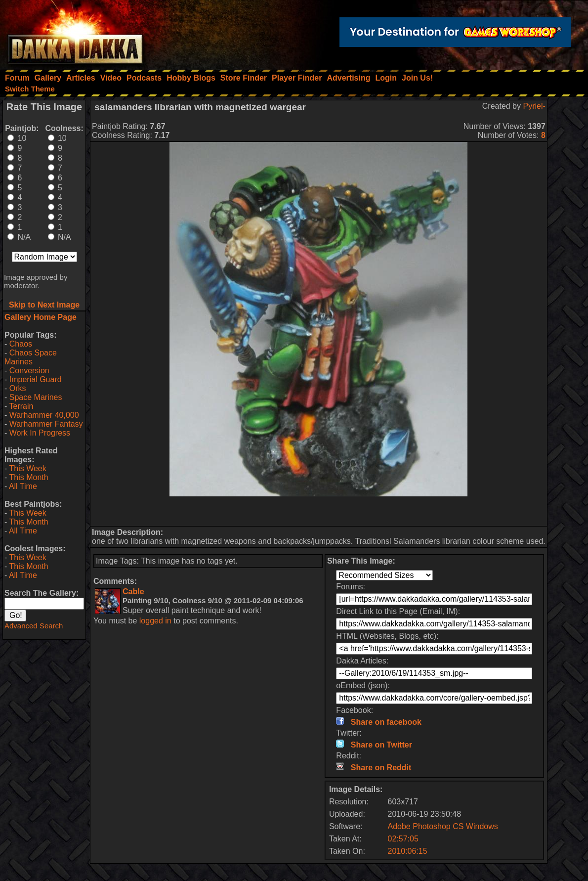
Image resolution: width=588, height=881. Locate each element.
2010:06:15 (408, 851)
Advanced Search (34, 626)
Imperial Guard (36, 379)
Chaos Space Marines (31, 357)
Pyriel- (534, 106)
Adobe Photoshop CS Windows (443, 826)
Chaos (21, 344)
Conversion (29, 371)
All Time (23, 486)
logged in (155, 621)
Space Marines (36, 397)
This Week (27, 468)
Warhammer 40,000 (44, 415)
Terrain (21, 406)
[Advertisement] (319, 511)
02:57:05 (403, 839)
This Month (28, 477)
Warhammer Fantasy (46, 424)
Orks (18, 388)
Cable (133, 592)
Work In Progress (40, 433)
